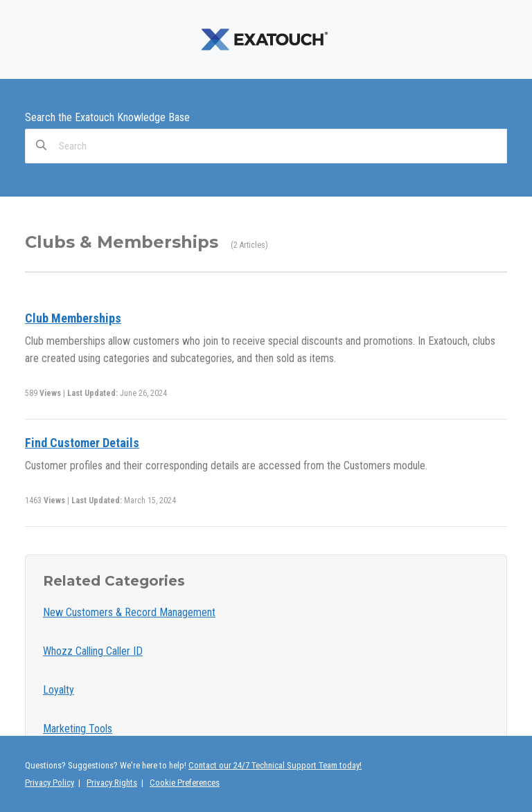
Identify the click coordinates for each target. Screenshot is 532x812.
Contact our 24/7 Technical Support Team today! (275, 765)
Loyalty (59, 690)
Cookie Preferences (185, 783)
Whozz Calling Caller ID (93, 651)
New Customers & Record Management (129, 612)
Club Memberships (73, 318)
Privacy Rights (112, 783)
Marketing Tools (78, 729)
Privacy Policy (50, 783)
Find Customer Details (82, 443)
